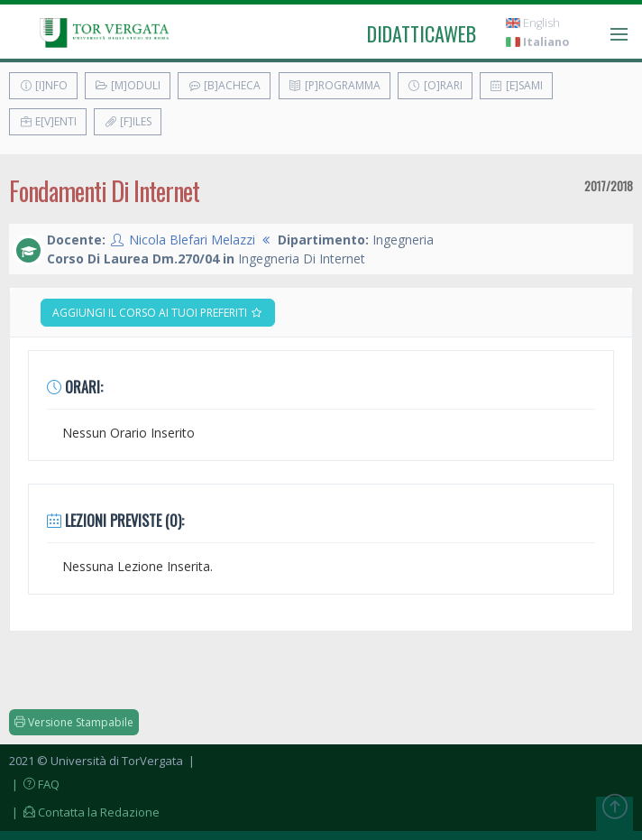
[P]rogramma (335, 85)
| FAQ (34, 784)
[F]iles (128, 121)
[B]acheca (224, 85)
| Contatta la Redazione (84, 812)
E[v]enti (48, 121)
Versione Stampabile (74, 722)
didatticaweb (422, 33)
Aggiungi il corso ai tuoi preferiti (158, 313)
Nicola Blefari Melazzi (192, 240)
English (533, 23)
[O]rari (435, 85)
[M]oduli (128, 85)
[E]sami (516, 85)
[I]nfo (43, 85)
